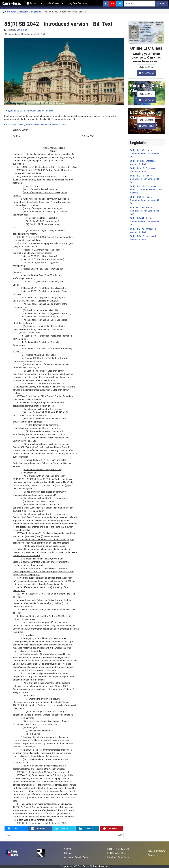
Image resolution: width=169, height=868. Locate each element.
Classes (54, 3)
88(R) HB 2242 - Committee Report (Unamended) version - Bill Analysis (146, 190)
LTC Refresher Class (117, 853)
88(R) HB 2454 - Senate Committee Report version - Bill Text (145, 221)
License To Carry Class (118, 849)
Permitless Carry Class (118, 857)
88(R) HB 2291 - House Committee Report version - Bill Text (145, 211)
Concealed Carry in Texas (76, 857)
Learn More (147, 67)
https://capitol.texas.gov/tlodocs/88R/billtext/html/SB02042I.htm (35, 125)
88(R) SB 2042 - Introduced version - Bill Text (31, 111)
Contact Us (153, 855)
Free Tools (76, 3)
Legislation (22, 30)
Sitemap (68, 853)
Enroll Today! (146, 73)
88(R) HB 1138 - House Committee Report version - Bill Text (145, 153)
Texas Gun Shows (156, 851)
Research (32, 3)
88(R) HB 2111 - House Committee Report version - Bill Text (145, 179)
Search (162, 4)
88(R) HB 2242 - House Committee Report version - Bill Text (145, 200)
